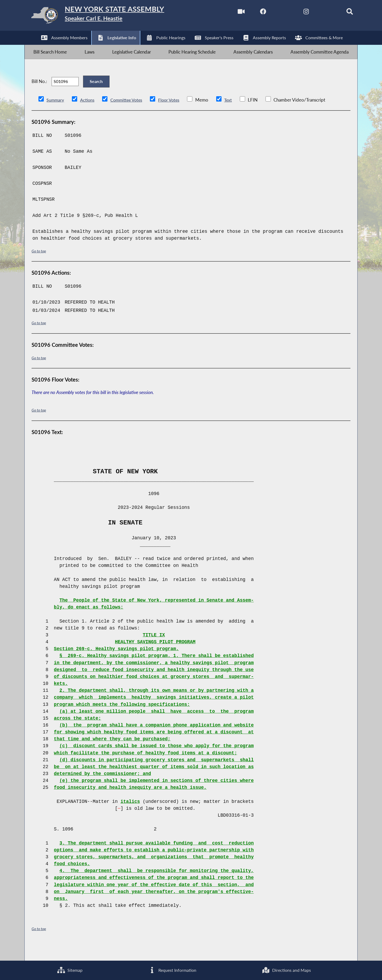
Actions (88, 113)
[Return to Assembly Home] (109, 17)
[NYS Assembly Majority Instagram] (296, 13)
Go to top (40, 264)
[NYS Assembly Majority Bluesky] (319, 13)
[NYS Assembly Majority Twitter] (274, 13)
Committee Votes (129, 113)
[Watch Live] (229, 13)
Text (233, 113)
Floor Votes (173, 113)
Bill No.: (39, 91)
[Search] (341, 13)
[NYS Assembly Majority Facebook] (252, 13)
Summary (56, 113)
